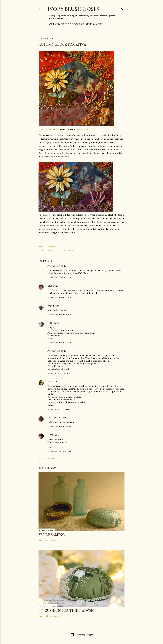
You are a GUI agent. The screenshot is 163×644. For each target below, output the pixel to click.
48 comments (52, 616)
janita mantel (54, 418)
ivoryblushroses (82, 129)
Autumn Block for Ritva (48, 129)
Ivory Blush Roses (73, 9)
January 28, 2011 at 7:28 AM (59, 426)
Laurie (51, 286)
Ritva (50, 435)
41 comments (51, 540)
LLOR (51, 323)
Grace (50, 382)
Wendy (51, 306)
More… (100, 24)
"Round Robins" (67, 250)
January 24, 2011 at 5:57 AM (59, 315)
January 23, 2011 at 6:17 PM (59, 277)
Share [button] (41, 246)
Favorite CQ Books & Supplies (75, 24)
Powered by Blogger (81, 635)
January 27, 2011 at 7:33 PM (59, 409)
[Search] (123, 8)
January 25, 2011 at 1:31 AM (59, 373)
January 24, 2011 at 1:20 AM (59, 297)
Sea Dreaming (52, 535)
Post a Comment (47, 458)
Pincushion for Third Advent (67, 610)
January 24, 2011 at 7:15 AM (59, 342)
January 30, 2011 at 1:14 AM (59, 452)
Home (51, 24)
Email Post (50, 246)
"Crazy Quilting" (52, 250)
